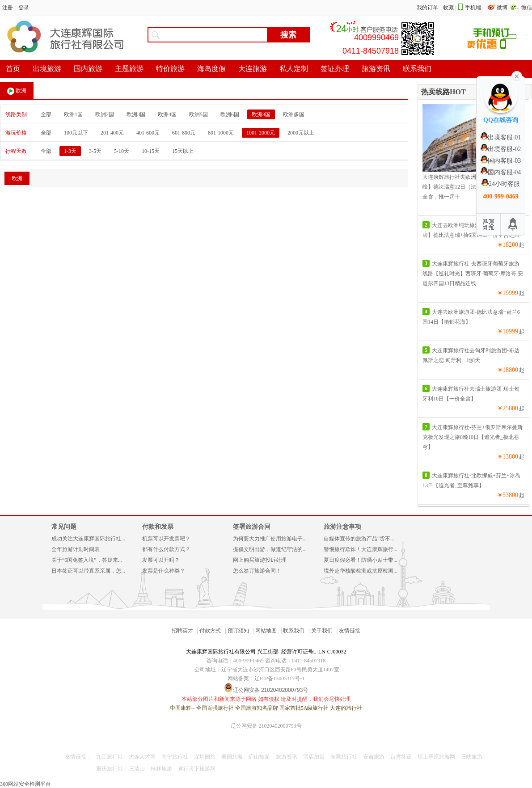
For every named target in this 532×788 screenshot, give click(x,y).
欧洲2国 (105, 114)
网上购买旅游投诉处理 (260, 560)
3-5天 (95, 151)
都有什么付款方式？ (166, 549)
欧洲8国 (261, 114)
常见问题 (64, 527)
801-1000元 (221, 133)
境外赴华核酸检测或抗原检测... (361, 571)
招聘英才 (182, 631)
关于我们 (322, 631)
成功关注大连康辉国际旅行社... (88, 539)
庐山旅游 (259, 757)
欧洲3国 (136, 114)
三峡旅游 (472, 757)
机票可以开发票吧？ (166, 539)
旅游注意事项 (342, 527)
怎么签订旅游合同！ (257, 571)
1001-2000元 (261, 133)
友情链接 (350, 631)
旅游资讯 (287, 757)
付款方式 (210, 631)
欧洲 (17, 91)
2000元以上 (301, 133)
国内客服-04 (501, 172)
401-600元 (148, 133)
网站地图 (266, 631)
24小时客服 (501, 184)
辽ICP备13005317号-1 (280, 678)
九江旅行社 (110, 757)
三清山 (137, 769)
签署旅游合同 (252, 527)
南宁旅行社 (175, 757)
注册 (8, 8)
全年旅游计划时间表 (76, 549)
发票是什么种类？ (164, 571)
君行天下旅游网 (197, 769)
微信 (527, 8)
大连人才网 (142, 757)
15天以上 (183, 151)
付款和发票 (158, 527)
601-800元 (184, 133)
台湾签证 (401, 757)
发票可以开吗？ (161, 560)
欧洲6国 (230, 114)
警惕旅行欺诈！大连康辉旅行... (361, 549)
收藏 (448, 8)
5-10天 (122, 151)
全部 (46, 114)
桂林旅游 (161, 769)
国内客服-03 (501, 161)
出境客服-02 (501, 149)
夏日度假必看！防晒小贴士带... (361, 560)
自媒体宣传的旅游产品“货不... (359, 539)
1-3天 (70, 151)
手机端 (473, 8)
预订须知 (238, 631)
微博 (503, 8)
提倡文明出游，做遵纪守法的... (270, 549)
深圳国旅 (205, 757)
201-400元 (112, 133)
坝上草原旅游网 (436, 757)
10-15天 (151, 151)
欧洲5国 (198, 114)
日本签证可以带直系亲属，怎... (88, 571)
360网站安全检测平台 (25, 784)
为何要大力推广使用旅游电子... (270, 539)
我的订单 (427, 8)
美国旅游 (232, 757)
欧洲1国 (73, 114)
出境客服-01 (501, 137)
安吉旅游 (374, 757)
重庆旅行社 (110, 769)
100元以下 (76, 133)
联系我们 (294, 631)
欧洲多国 (294, 114)
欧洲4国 (167, 114)
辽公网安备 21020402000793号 (266, 726)
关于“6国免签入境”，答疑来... (87, 560)
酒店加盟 (314, 757)
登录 (24, 8)
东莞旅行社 (344, 757)
